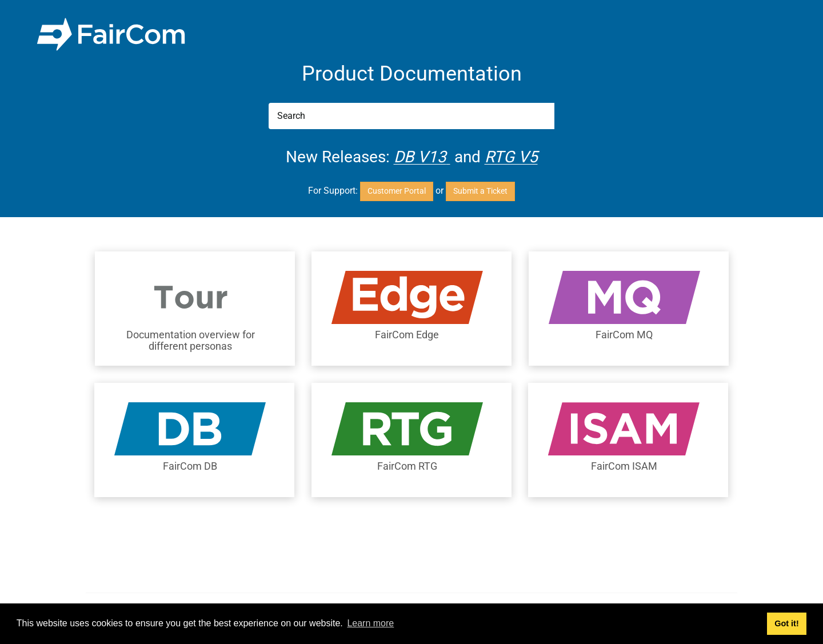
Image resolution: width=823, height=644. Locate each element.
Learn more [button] (370, 623)
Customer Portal (397, 191)
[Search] (411, 116)
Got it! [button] (786, 623)
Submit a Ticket (480, 191)
